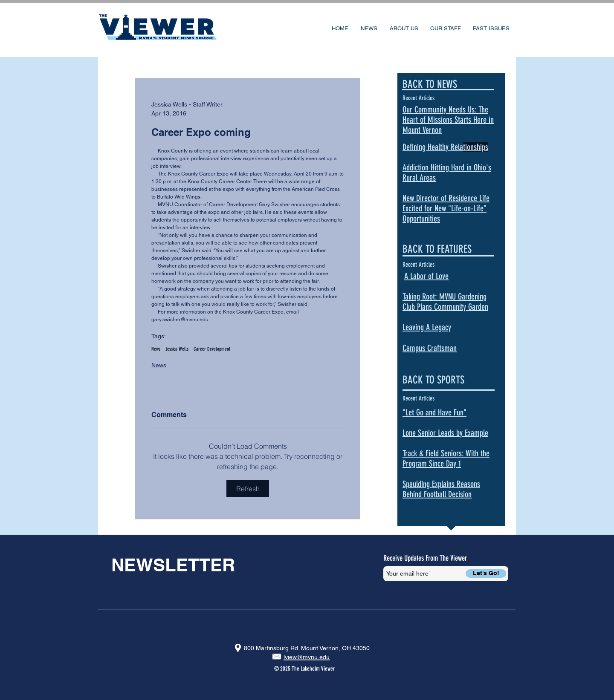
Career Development (212, 349)
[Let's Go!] (486, 573)
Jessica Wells (177, 349)
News (156, 349)
